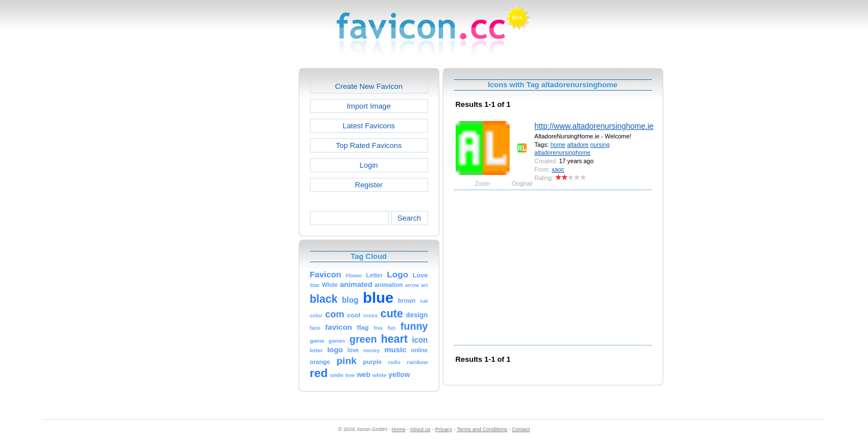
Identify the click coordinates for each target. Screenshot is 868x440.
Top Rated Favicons (369, 145)
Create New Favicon (368, 86)
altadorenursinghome (563, 152)
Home (399, 429)
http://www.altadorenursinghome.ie (594, 126)
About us (420, 429)
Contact (521, 429)
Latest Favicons (369, 126)
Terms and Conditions (482, 429)
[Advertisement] (250, 237)
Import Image (368, 106)
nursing (600, 145)
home (558, 145)
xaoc (558, 169)
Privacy (443, 429)
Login (368, 165)
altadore (578, 145)
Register (369, 185)
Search (409, 218)
